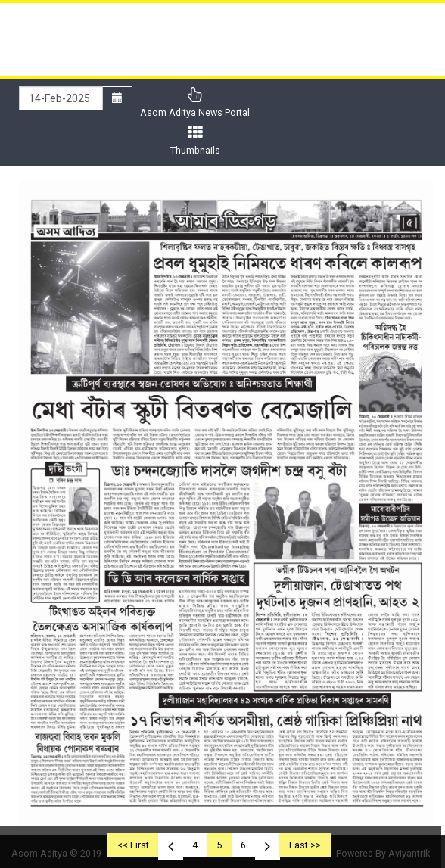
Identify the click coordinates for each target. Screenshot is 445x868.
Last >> (305, 845)
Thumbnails (195, 140)
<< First (133, 845)
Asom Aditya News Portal (195, 103)
